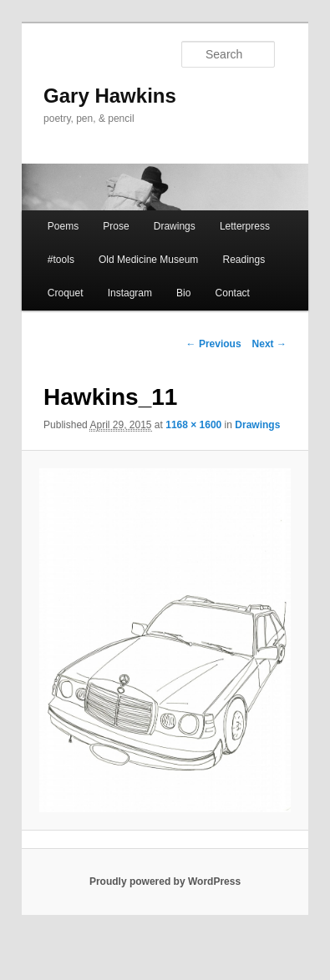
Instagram (130, 293)
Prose (116, 226)
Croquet (66, 293)
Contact (233, 293)
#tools (61, 260)
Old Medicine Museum (148, 260)
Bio (183, 293)
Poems (63, 226)
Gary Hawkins (110, 96)
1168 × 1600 (193, 425)
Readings (244, 260)
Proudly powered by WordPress (165, 881)
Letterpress (245, 226)
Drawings (175, 226)
